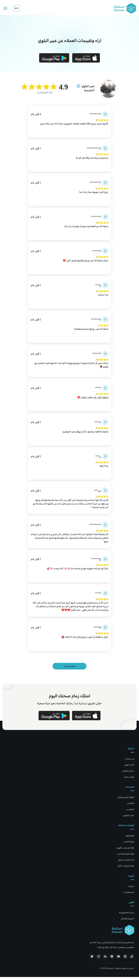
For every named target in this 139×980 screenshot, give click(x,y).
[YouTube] (118, 959)
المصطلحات (129, 895)
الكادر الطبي (129, 768)
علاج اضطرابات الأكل (126, 869)
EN (16, 8)
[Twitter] (92, 959)
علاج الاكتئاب (129, 845)
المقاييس (130, 812)
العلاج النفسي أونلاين (126, 800)
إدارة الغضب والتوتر (126, 863)
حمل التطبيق (129, 818)
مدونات (131, 889)
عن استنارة (130, 762)
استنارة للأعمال (128, 774)
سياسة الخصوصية (127, 916)
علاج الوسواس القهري (125, 851)
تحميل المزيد (69, 669)
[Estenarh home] (123, 933)
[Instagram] (99, 959)
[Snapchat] (125, 959)
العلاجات (130, 806)
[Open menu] (5, 8)
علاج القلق (130, 839)
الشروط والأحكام (128, 922)
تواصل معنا (129, 780)
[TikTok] (132, 959)
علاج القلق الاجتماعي (126, 857)
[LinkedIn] (105, 959)
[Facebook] (112, 959)
